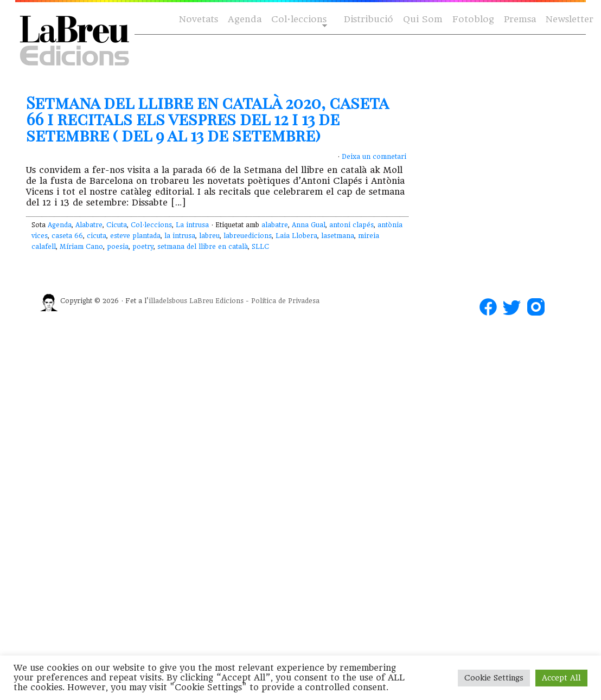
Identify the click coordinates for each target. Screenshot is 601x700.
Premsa (520, 19)
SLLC (260, 247)
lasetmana (338, 236)
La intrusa (192, 225)
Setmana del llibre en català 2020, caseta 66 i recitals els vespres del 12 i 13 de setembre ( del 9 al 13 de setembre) (207, 119)
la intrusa (180, 236)
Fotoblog (473, 19)
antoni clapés (351, 225)
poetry (143, 247)
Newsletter (570, 19)
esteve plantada (135, 236)
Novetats (199, 19)
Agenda (245, 19)
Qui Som (423, 19)
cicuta (97, 236)
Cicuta (117, 225)
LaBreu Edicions (216, 301)
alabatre (275, 225)
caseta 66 (67, 236)
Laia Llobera (296, 236)
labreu (209, 236)
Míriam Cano (81, 247)
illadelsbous (168, 301)
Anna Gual (309, 225)
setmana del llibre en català (203, 247)
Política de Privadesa (285, 301)
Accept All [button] (561, 678)
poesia (118, 247)
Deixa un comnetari (374, 157)
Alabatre (89, 225)
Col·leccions (298, 20)
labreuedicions (248, 236)
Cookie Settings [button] (494, 678)
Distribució (369, 19)
